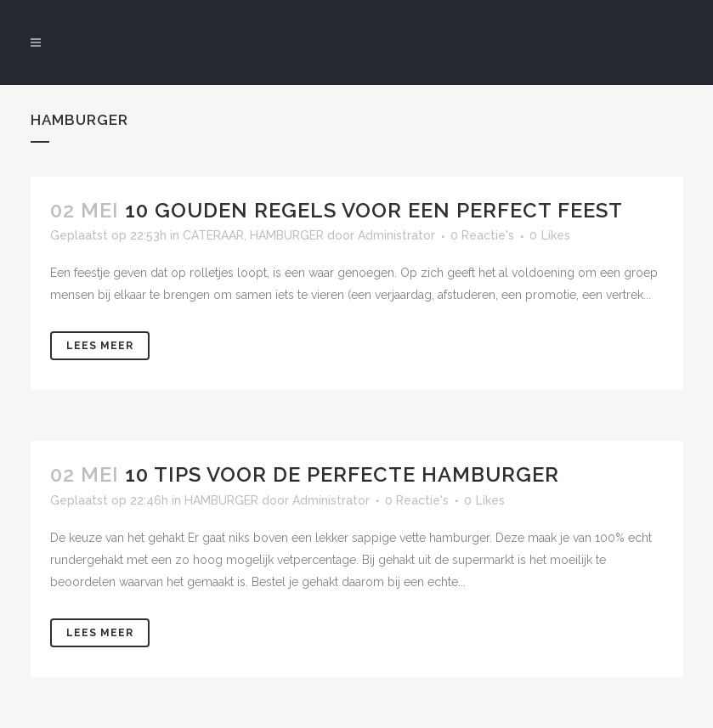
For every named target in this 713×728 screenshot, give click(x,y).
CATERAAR (213, 235)
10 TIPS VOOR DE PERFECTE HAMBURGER (342, 474)
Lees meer (100, 346)
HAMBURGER (287, 235)
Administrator (331, 500)
